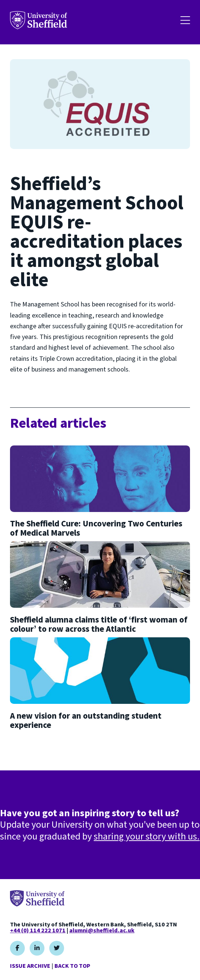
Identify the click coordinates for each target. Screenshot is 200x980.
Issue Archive (30, 966)
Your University (39, 20)
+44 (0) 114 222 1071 (38, 930)
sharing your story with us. (147, 836)
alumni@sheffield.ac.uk (102, 930)
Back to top (72, 966)
